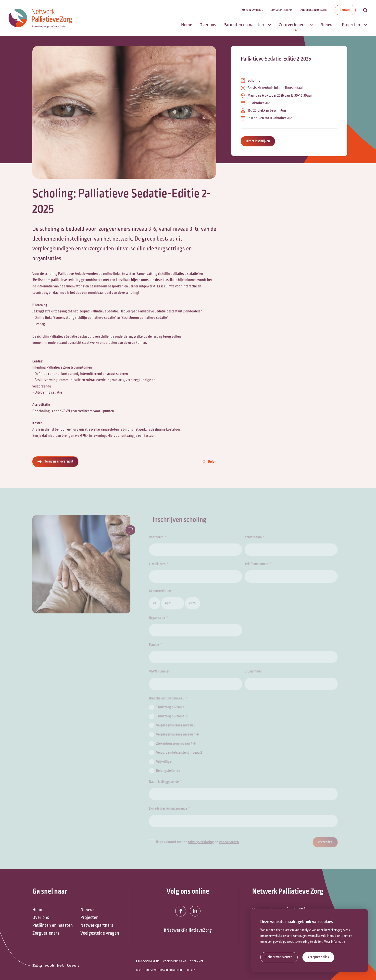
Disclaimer (197, 961)
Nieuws (88, 910)
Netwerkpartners (97, 925)
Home (38, 910)
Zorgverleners (46, 933)
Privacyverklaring (148, 961)
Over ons (41, 917)
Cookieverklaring (175, 961)
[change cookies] (279, 957)
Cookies (191, 970)
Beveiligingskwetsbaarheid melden (159, 970)
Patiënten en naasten (53, 925)
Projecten (89, 917)
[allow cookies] (318, 957)
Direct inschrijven (258, 141)
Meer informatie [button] (334, 942)
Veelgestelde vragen (100, 933)
